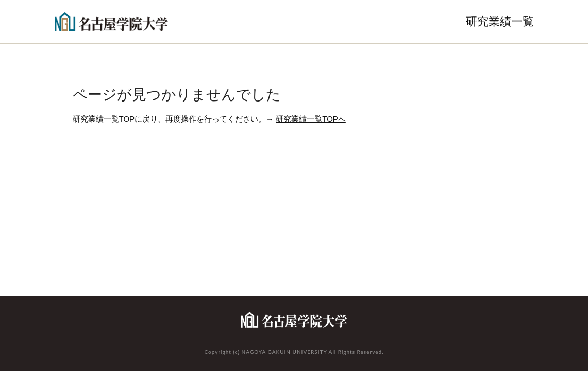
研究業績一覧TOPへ (311, 119)
